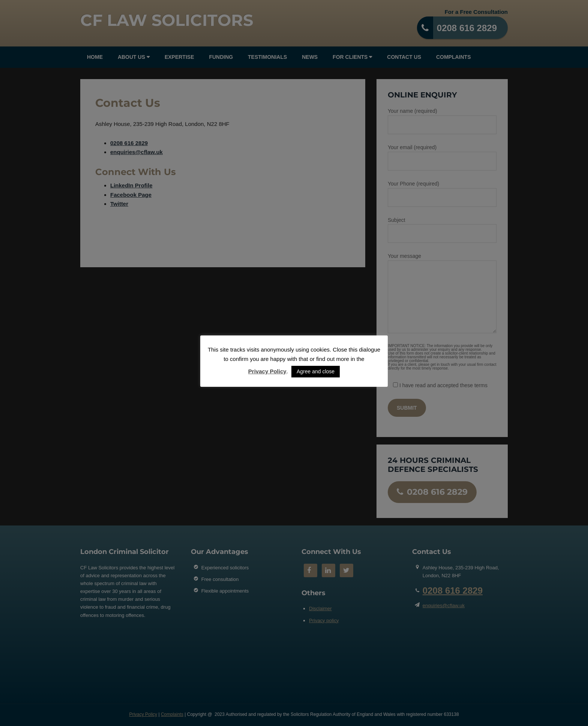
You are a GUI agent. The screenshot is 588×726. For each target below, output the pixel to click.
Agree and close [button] (316, 371)
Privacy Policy (267, 371)
